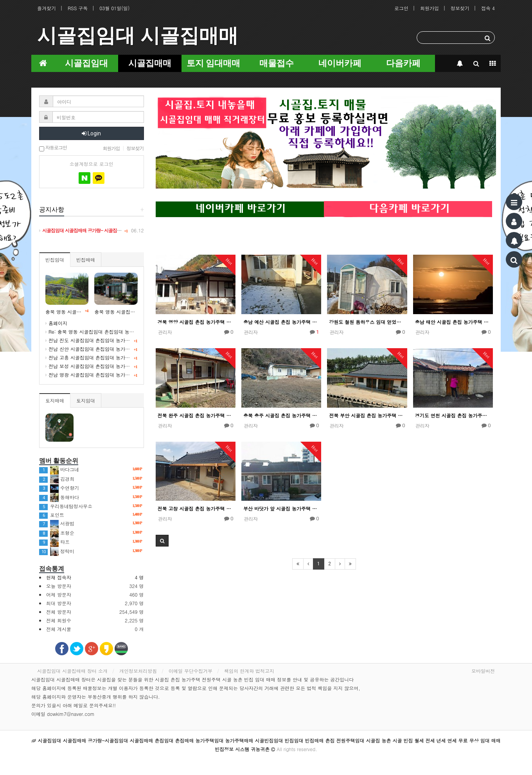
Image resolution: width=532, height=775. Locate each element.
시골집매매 (150, 63)
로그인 (401, 8)
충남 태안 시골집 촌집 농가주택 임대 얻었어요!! (453, 322)
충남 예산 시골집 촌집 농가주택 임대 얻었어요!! (281, 322)
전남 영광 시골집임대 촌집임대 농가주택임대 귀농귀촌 (105, 375)
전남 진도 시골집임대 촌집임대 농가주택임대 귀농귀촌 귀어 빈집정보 (120, 340)
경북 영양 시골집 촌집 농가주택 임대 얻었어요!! (196, 322)
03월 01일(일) (114, 8)
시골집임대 (86, 63)
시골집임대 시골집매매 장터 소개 (72, 671)
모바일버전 (483, 671)
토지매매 (55, 400)
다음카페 (403, 63)
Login (91, 133)
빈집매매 (86, 260)
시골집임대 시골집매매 (138, 36)
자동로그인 (53, 148)
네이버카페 (340, 63)
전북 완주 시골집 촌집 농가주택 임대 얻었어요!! (196, 415)
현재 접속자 (59, 577)
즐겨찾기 (47, 8)
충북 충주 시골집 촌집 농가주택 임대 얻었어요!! (281, 415)
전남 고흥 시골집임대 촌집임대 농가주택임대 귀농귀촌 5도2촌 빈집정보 (123, 357)
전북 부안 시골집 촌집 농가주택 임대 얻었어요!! (367, 415)
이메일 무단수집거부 (191, 671)
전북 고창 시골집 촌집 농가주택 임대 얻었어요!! (196, 508)
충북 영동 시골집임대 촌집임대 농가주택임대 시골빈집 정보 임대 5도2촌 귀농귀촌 (116, 312)
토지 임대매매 (213, 63)
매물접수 (277, 63)
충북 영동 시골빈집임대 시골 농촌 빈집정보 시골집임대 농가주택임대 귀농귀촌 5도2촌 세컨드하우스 (67, 311)
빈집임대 (55, 260)
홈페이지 (56, 323)
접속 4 (488, 8)
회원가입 (430, 8)
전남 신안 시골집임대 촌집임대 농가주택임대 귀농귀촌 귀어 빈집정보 (120, 349)
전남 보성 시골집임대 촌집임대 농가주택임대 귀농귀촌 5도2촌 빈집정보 (123, 366)
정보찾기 (460, 8)
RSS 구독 (78, 8)
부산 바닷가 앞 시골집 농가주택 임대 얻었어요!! (281, 508)
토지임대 (86, 400)
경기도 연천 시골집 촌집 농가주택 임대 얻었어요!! (453, 415)
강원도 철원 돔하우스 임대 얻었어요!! (367, 322)
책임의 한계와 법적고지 (249, 671)
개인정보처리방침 (138, 671)
